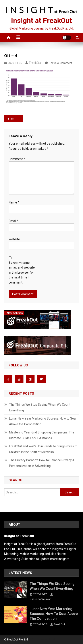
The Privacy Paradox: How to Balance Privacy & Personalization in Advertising (42, 463)
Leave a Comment (61, 63)
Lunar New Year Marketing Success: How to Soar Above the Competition (43, 421)
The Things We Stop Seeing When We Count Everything (40, 407)
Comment (17, 159)
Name (14, 202)
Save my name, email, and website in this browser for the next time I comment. (22, 273)
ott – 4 (15, 119)
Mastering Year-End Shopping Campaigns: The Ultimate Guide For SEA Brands (42, 435)
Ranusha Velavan (41, 599)
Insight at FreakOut (41, 21)
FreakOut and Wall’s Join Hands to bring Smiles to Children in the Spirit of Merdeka (43, 449)
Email (14, 221)
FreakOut (35, 63)
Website (14, 239)
